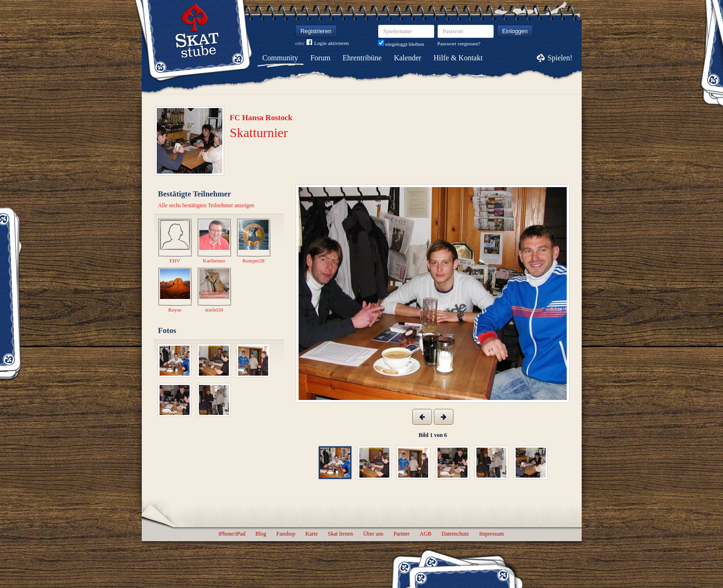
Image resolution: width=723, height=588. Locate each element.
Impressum (492, 534)
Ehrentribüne (362, 58)
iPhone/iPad (232, 534)
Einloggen (515, 31)
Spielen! (560, 58)
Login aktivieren (328, 43)
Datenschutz (456, 534)
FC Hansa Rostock (261, 118)
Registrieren (316, 31)
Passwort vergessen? (459, 44)
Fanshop (286, 534)
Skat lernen (341, 534)
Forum (320, 58)
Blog (261, 534)
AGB (426, 534)
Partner (402, 534)
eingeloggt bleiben (401, 44)
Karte (312, 534)
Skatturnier (259, 133)
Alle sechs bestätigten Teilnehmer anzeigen (206, 205)
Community (280, 58)
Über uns (373, 534)
